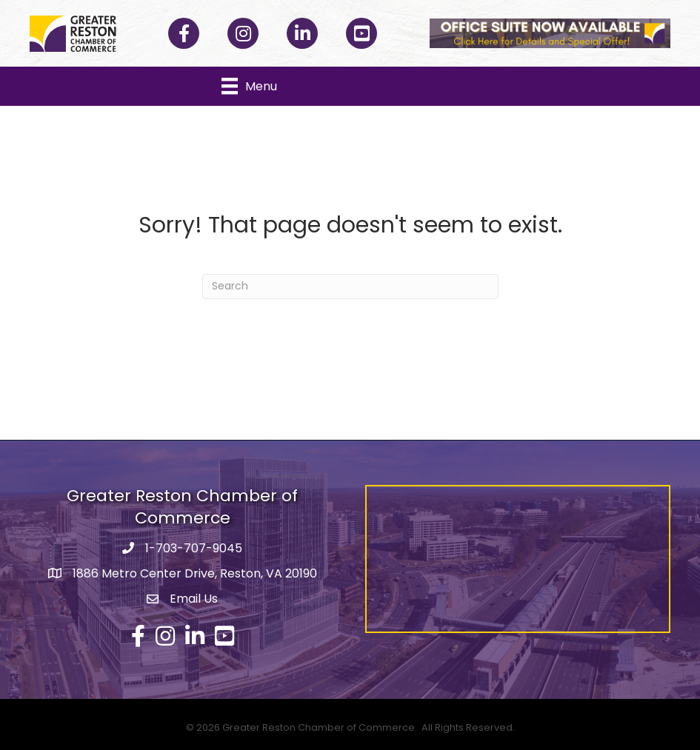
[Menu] (249, 86)
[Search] (350, 287)
